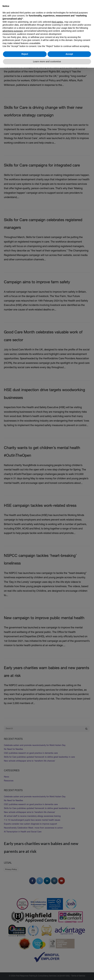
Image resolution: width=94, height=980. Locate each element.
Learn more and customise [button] (47, 61)
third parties (57, 22)
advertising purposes (13, 31)
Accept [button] (69, 54)
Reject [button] (25, 54)
